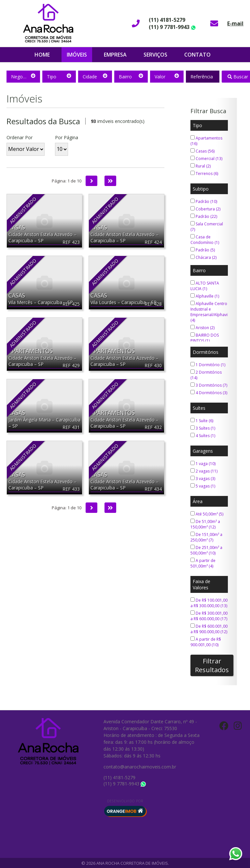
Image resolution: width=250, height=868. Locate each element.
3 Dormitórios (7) (209, 385)
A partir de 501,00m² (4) (203, 563)
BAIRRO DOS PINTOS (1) (205, 338)
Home (42, 55)
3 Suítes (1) (203, 428)
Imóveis (77, 55)
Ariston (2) (202, 328)
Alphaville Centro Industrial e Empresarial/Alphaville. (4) (212, 312)
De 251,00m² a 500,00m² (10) (206, 550)
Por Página (67, 137)
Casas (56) (202, 151)
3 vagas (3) (203, 479)
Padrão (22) (204, 216)
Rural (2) (201, 166)
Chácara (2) (203, 257)
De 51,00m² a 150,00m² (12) (205, 524)
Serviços (155, 55)
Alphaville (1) (205, 296)
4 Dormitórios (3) (209, 393)
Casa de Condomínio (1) (205, 240)
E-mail (235, 23)
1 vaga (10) (203, 464)
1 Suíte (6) (202, 421)
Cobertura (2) (205, 209)
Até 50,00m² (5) (207, 514)
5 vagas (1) (203, 486)
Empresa (115, 55)
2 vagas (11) (204, 471)
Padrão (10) (204, 201)
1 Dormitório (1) (208, 365)
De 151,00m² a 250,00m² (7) (206, 537)
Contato (197, 55)
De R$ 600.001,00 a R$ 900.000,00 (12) (209, 629)
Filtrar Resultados (212, 665)
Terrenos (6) (204, 174)
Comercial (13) (206, 159)
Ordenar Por (20, 137)
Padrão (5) (203, 250)
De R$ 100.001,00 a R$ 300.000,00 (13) (209, 603)
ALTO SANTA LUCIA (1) (205, 286)
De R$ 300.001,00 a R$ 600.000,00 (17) (209, 616)
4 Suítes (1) (203, 436)
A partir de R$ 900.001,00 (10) (206, 642)
